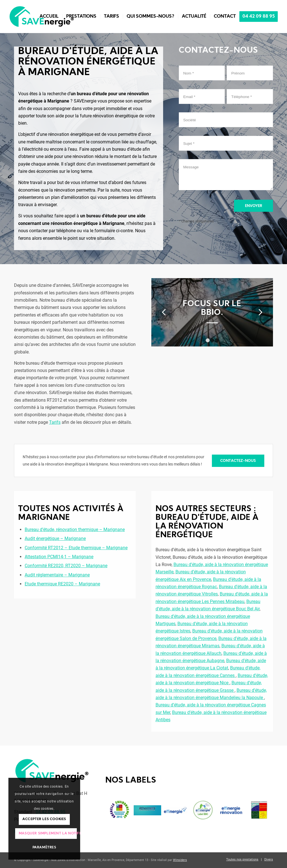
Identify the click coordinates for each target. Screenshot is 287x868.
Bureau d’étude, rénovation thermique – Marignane (75, 530)
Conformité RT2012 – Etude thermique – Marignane (76, 548)
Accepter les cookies (44, 819)
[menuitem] (49, 17)
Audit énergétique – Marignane (55, 538)
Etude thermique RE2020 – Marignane (62, 584)
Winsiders (180, 860)
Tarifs (55, 422)
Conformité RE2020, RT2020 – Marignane (66, 566)
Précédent (164, 312)
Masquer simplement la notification (48, 834)
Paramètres (44, 848)
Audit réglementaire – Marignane (57, 575)
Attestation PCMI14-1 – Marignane (59, 557)
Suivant (260, 312)
